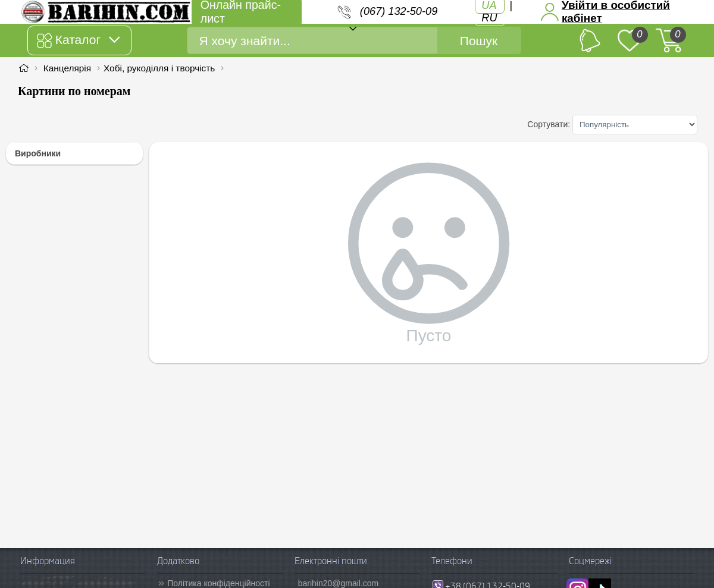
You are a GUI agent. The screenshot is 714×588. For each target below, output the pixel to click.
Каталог (78, 40)
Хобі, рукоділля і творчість (159, 68)
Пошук (479, 41)
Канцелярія (67, 68)
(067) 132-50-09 (399, 11)
